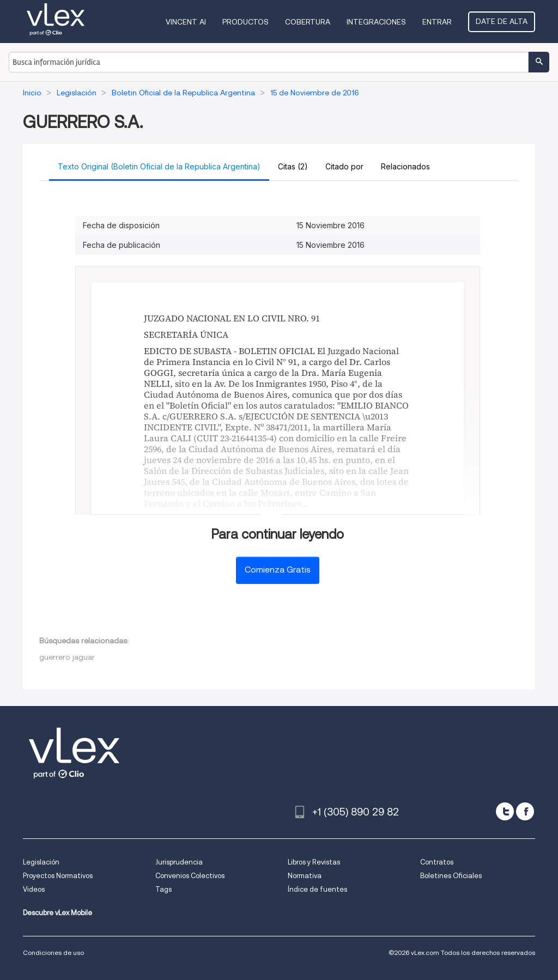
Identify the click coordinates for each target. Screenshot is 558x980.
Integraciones (376, 22)
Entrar (437, 22)
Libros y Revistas (314, 862)
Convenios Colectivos (190, 876)
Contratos (437, 862)
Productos (245, 22)
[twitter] (505, 811)
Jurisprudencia (179, 862)
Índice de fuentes (317, 889)
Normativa (305, 876)
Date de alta (502, 21)
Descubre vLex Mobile (57, 913)
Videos (34, 889)
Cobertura (308, 22)
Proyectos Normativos (58, 876)
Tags (163, 889)
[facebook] (525, 811)
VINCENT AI (186, 22)
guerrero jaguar (67, 657)
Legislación (41, 862)
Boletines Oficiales (451, 876)
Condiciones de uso (53, 952)
